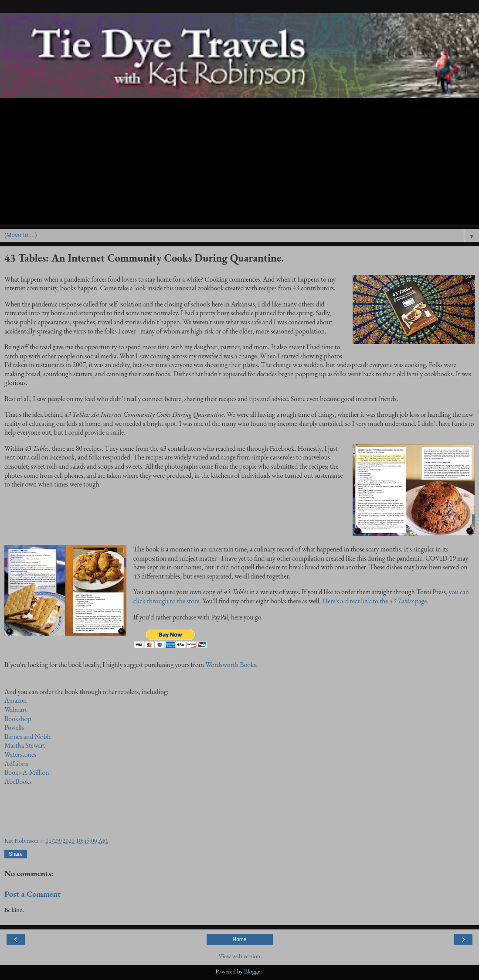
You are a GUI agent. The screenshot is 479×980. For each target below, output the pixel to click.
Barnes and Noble (28, 737)
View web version (240, 956)
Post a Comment (32, 894)
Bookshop (18, 719)
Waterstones (20, 754)
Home (239, 939)
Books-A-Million (27, 772)
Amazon (15, 700)
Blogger (253, 971)
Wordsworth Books (231, 665)
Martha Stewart (25, 745)
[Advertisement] (239, 163)
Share (16, 854)
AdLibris (16, 764)
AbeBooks (18, 781)
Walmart (16, 709)
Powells (14, 727)
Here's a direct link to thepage (374, 601)
